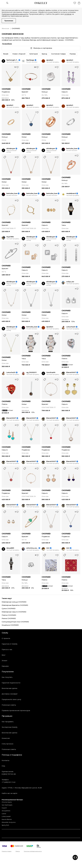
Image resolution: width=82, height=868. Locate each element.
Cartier (4, 814)
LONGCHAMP (6, 817)
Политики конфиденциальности (15, 14)
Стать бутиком (7, 744)
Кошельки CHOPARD (10, 625)
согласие (68, 14)
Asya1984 (10, 237)
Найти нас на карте (10, 793)
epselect (50, 60)
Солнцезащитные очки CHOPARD (15, 622)
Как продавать (8, 722)
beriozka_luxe (72, 149)
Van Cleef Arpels (7, 805)
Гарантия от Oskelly (10, 644)
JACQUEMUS (6, 811)
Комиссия (6, 738)
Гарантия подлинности (11, 683)
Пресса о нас (7, 650)
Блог (4, 655)
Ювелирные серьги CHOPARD (14, 612)
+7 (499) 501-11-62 (9, 782)
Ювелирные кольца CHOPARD (14, 602)
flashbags (30, 60)
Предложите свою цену (11, 699)
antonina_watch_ (32, 548)
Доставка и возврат (10, 694)
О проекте (6, 638)
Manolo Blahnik (7, 819)
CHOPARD (6, 89)
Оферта (18, 851)
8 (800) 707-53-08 (9, 774)
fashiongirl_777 (12, 60)
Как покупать (7, 677)
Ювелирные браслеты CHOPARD (15, 605)
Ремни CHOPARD (9, 618)
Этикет (4, 661)
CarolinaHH (51, 372)
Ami (48, 548)
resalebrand (71, 193)
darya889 (10, 548)
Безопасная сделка (9, 688)
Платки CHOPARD (9, 615)
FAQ (3, 766)
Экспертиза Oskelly (10, 727)
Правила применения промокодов (16, 711)
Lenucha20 (71, 327)
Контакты (5, 760)
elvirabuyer (11, 149)
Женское (5, 28)
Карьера (5, 666)
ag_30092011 (31, 372)
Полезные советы (9, 705)
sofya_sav (70, 282)
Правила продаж (7, 851)
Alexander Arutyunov (9, 822)
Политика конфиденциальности (33, 851)
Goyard (4, 808)
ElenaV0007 (71, 372)
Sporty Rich (5, 825)
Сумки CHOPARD (9, 609)
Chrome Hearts (7, 802)
